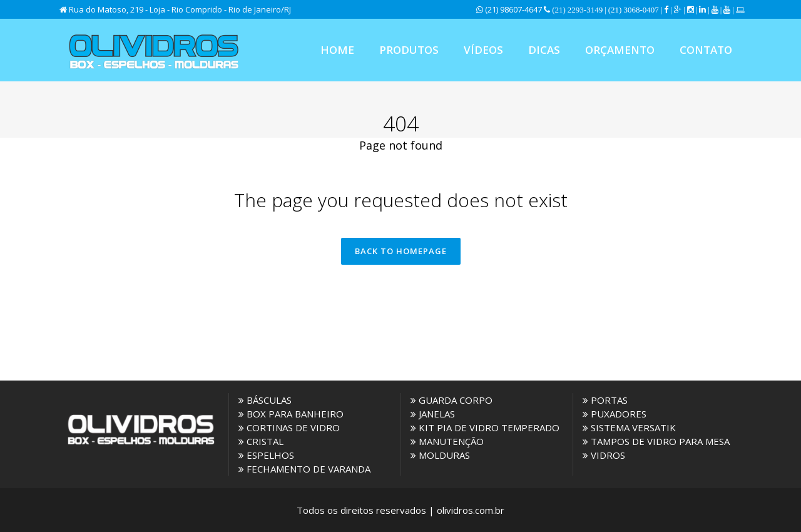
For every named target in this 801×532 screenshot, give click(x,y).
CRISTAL (261, 441)
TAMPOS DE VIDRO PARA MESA (656, 441)
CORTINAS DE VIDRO (289, 427)
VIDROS (604, 455)
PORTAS (605, 400)
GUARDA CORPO (452, 400)
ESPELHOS (266, 455)
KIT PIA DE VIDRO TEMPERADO (485, 427)
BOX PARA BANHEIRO (291, 414)
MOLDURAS (440, 455)
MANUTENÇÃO (447, 441)
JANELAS (433, 414)
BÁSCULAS (265, 400)
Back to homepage (401, 251)
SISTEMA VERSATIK (629, 427)
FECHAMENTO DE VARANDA (304, 469)
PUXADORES (615, 414)
